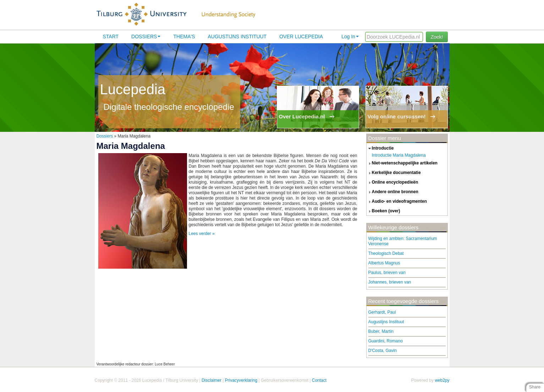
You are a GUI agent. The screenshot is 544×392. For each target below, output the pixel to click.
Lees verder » (202, 234)
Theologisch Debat (386, 253)
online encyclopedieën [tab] (392, 183)
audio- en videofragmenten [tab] (397, 202)
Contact (319, 380)
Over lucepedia (301, 37)
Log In (350, 37)
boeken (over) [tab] (383, 211)
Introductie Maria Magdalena (399, 155)
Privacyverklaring (241, 380)
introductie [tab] (380, 149)
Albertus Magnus (384, 263)
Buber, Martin (381, 331)
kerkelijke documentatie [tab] (394, 173)
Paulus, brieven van (387, 273)
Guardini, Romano (386, 341)
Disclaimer (211, 380)
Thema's (184, 37)
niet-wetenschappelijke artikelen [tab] (402, 163)
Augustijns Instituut (237, 37)
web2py (442, 380)
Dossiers (146, 37)
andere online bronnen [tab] (392, 192)
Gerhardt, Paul (382, 312)
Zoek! (437, 37)
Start (111, 37)
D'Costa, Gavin (383, 351)
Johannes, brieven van (390, 282)
